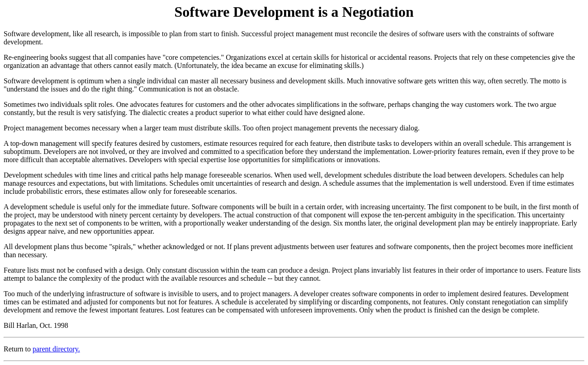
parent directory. (56, 349)
